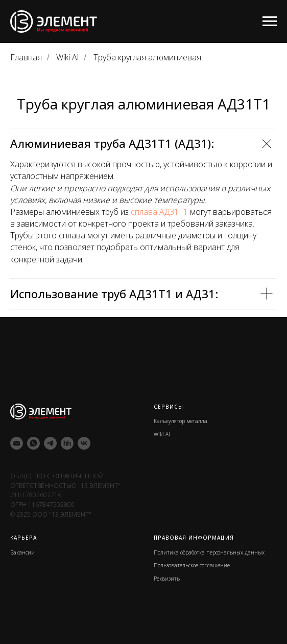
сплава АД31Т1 (159, 212)
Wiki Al (67, 58)
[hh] (67, 443)
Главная (26, 58)
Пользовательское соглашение (192, 565)
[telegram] (50, 443)
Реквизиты (167, 579)
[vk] (84, 443)
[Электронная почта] (17, 443)
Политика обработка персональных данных (209, 552)
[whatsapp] (33, 443)
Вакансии (22, 552)
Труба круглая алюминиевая (147, 58)
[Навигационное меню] (270, 21)
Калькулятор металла (181, 421)
